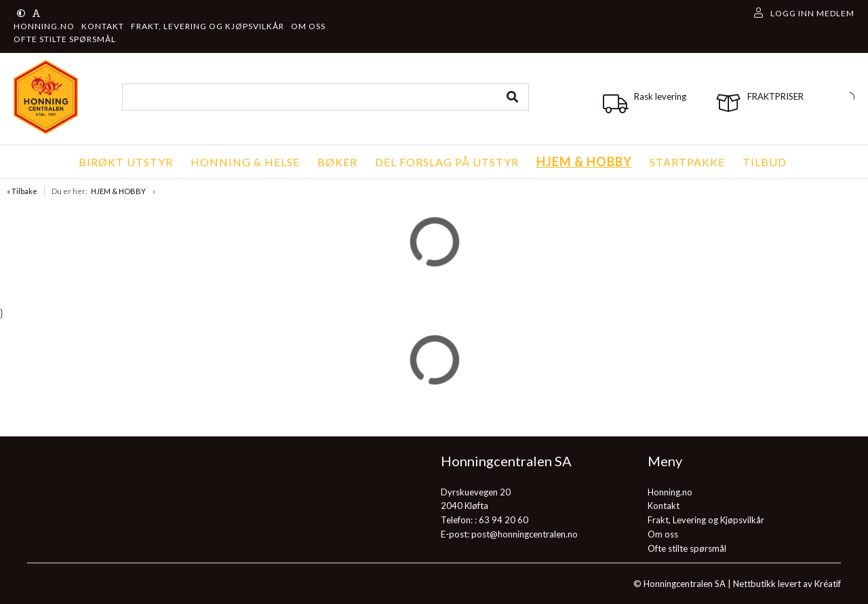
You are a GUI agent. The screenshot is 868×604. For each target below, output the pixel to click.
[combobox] (325, 97)
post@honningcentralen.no (525, 534)
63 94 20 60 (504, 520)
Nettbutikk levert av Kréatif (787, 584)
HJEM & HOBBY (118, 191)
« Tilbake (22, 191)
